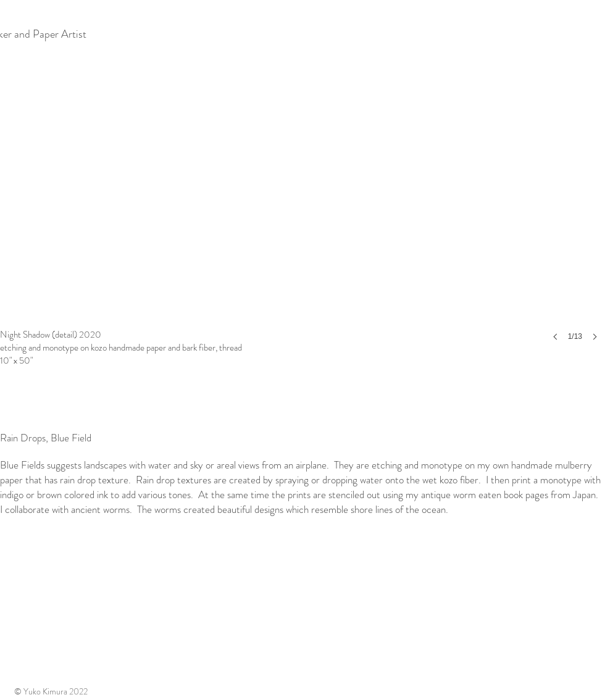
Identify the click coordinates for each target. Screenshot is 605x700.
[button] (302, 204)
